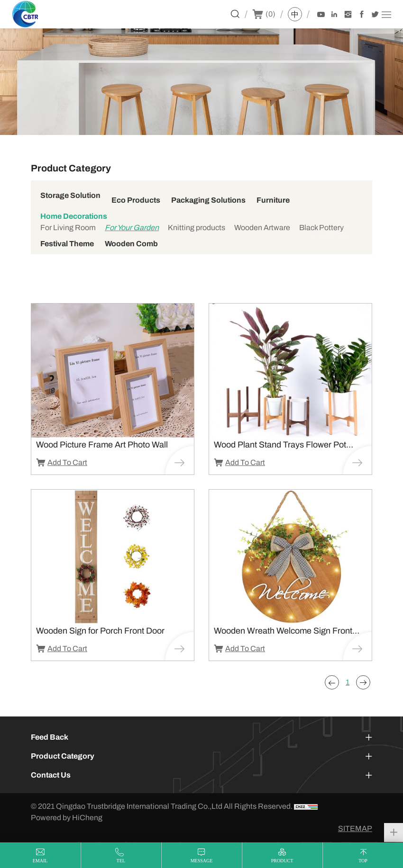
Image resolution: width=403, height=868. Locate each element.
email (40, 861)
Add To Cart (67, 462)
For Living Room (68, 228)
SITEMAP (355, 828)
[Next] (363, 682)
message (202, 861)
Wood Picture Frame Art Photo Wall (102, 445)
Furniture (273, 200)
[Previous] (332, 682)
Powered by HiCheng (67, 818)
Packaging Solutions (208, 200)
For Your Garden (132, 228)
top (363, 861)
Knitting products (197, 228)
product (282, 861)
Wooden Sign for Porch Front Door (100, 631)
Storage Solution (70, 195)
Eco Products (136, 200)
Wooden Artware (262, 228)
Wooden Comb (131, 244)
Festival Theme (67, 244)
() (270, 14)
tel (121, 861)
